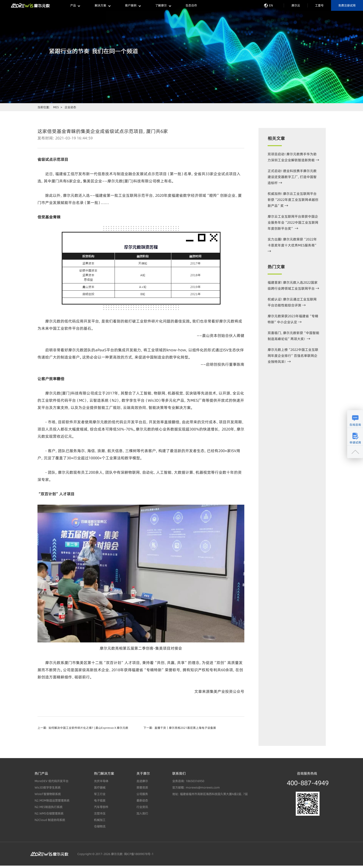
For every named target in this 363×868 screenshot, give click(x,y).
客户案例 (133, 5)
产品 (75, 5)
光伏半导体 (101, 781)
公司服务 (142, 794)
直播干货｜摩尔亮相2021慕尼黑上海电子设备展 (185, 728)
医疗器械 (100, 788)
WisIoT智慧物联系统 (48, 794)
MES (56, 107)
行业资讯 (142, 807)
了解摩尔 (163, 5)
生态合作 (191, 5)
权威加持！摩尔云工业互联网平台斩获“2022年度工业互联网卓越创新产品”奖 (293, 200)
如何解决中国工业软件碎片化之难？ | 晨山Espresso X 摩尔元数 (88, 728)
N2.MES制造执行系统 (49, 807)
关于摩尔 (143, 773)
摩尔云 (296, 5)
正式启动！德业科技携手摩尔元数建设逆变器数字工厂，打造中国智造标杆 (292, 177)
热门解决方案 (104, 773)
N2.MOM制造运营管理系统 (52, 801)
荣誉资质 (142, 788)
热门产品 (41, 773)
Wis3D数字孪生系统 (48, 788)
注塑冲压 (100, 814)
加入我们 (142, 814)
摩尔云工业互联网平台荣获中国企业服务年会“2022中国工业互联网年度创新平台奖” (293, 222)
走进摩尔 (142, 781)
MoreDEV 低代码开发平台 (52, 781)
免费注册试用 (347, 5)
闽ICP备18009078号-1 (138, 854)
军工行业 (100, 794)
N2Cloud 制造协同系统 (50, 820)
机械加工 (100, 820)
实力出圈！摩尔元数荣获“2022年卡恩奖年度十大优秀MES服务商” (292, 244)
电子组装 (100, 801)
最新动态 (142, 801)
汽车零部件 (101, 807)
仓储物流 (100, 827)
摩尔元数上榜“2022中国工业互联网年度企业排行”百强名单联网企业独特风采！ (293, 356)
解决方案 (102, 5)
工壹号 (319, 5)
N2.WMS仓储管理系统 (49, 814)
